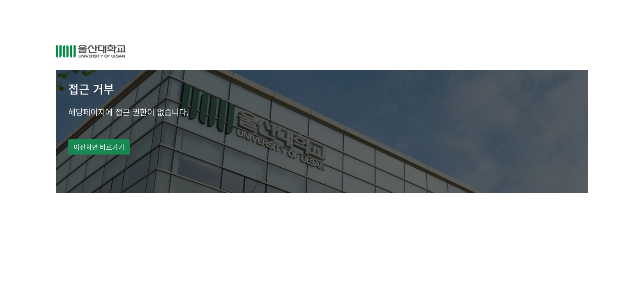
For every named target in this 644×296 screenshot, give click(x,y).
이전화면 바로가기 (99, 147)
